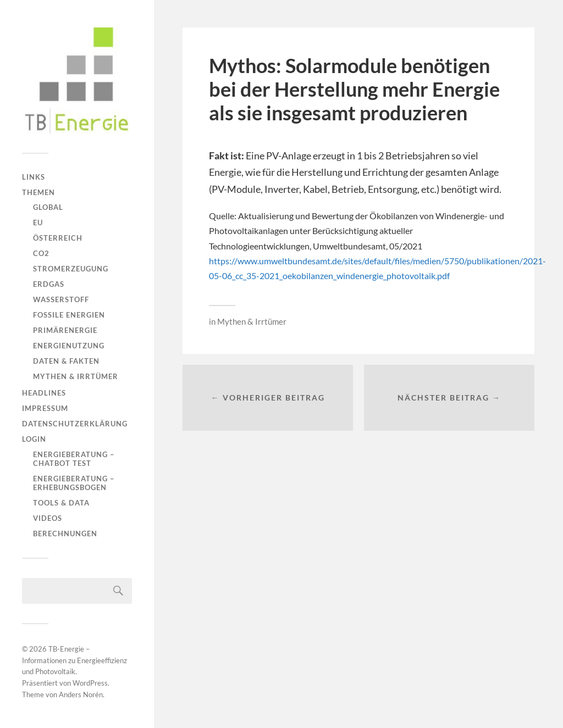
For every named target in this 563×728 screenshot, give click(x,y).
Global (48, 207)
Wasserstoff (61, 299)
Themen (38, 192)
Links (34, 177)
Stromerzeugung (71, 269)
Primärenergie (65, 330)
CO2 (41, 253)
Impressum (45, 408)
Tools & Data (61, 503)
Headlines (44, 393)
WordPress (90, 683)
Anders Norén (81, 694)
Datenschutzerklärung (75, 424)
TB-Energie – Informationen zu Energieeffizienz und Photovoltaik (74, 660)
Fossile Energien (69, 315)
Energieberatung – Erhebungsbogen (74, 483)
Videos (48, 518)
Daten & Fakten (66, 361)
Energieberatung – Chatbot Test (74, 459)
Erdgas (49, 284)
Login (34, 439)
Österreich (58, 238)
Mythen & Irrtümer (76, 376)
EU (38, 223)
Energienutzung (69, 346)
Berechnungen (65, 534)
